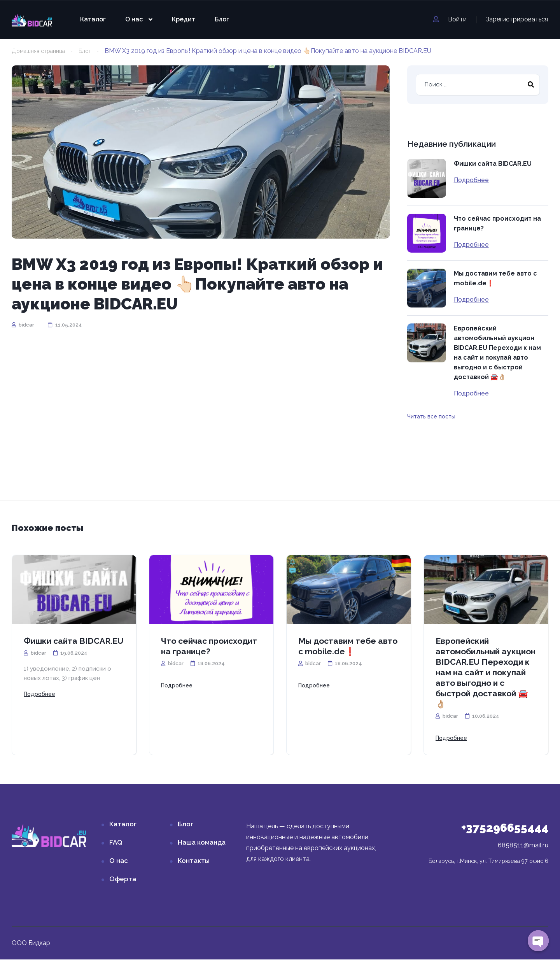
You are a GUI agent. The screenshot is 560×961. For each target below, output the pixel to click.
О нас (134, 19)
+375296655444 (505, 829)
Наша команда (202, 844)
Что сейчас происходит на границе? (497, 224)
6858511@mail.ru (523, 847)
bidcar (23, 325)
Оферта (123, 880)
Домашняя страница (42, 51)
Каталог (93, 19)
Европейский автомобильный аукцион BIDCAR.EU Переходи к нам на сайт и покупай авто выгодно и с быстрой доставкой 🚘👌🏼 (497, 353)
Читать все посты (431, 417)
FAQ (116, 844)
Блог (222, 19)
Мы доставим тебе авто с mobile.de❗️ (495, 279)
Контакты (194, 862)
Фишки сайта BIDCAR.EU (493, 164)
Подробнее (471, 181)
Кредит (184, 19)
